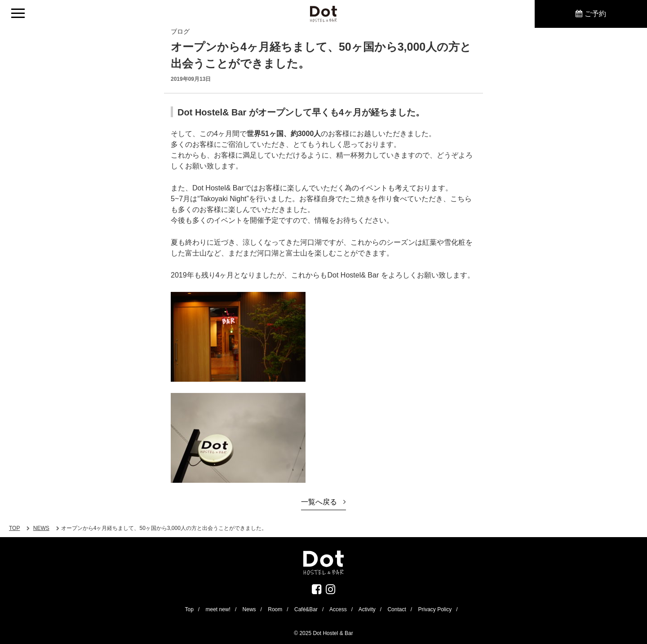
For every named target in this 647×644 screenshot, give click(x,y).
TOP (14, 528)
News (249, 609)
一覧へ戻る (319, 502)
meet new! (218, 609)
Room (275, 609)
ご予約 (595, 14)
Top (189, 609)
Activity (367, 609)
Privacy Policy (435, 609)
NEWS (41, 528)
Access (338, 609)
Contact (397, 609)
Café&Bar (306, 609)
